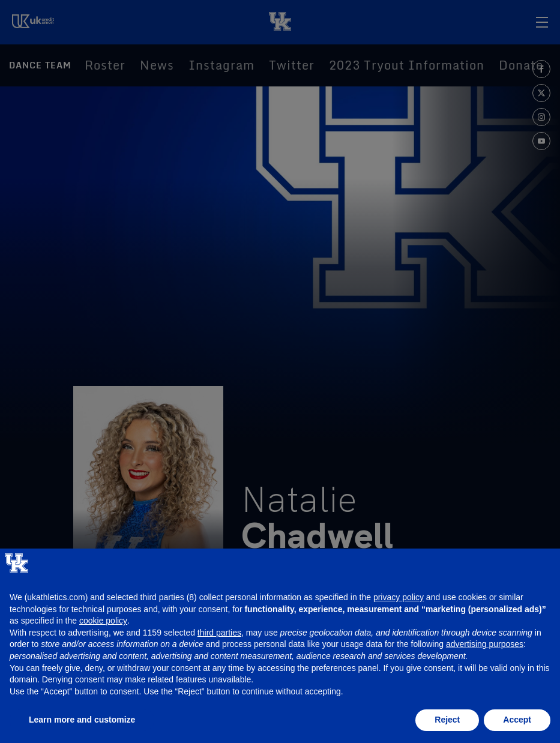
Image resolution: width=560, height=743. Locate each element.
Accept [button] (517, 720)
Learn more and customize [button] (82, 720)
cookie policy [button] (103, 621)
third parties (219, 633)
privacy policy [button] (399, 597)
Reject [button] (447, 720)
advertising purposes (485, 644)
